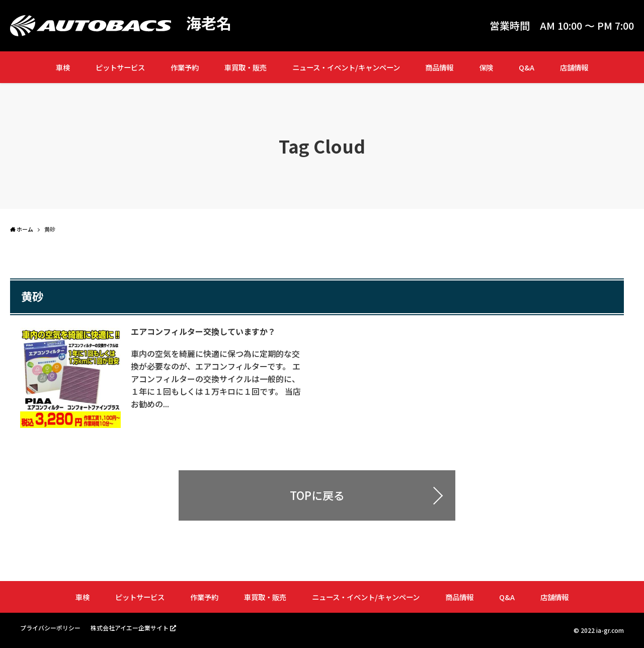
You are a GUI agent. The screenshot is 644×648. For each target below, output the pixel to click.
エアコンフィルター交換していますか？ (203, 331)
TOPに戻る (317, 495)
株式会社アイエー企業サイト (130, 628)
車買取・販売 (246, 67)
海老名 (209, 23)
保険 (486, 67)
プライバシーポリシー (50, 628)
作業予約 (185, 67)
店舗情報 (574, 67)
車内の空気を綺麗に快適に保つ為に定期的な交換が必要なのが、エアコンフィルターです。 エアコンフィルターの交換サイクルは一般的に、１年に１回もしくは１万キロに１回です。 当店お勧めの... (216, 378)
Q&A (527, 67)
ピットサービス (120, 67)
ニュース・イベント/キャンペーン (346, 67)
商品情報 (439, 67)
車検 (63, 67)
